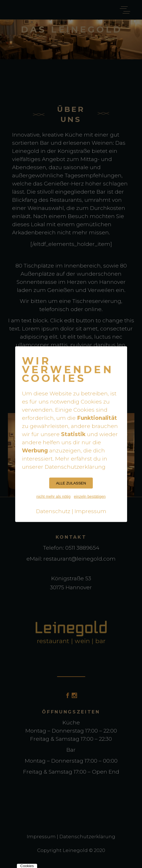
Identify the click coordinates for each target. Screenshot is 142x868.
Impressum (90, 511)
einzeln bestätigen (90, 496)
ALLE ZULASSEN (71, 483)
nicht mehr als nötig (53, 496)
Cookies (27, 866)
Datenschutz (53, 511)
